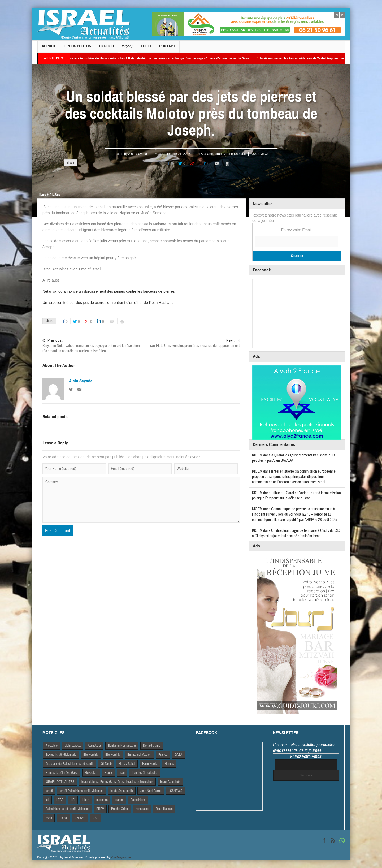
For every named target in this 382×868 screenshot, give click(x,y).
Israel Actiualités (170, 782)
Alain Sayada (138, 154)
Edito (146, 48)
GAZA (178, 755)
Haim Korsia (150, 764)
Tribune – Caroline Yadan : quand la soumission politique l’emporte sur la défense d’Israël (296, 496)
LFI (73, 800)
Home (42, 195)
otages (119, 800)
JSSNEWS (175, 791)
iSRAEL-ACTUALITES (60, 782)
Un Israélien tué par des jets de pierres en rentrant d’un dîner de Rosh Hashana (108, 303)
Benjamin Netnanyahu (122, 746)
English (107, 48)
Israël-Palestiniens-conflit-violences (81, 791)
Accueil (49, 48)
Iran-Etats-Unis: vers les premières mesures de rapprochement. (191, 343)
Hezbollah (91, 773)
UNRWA (80, 818)
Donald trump (152, 746)
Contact (167, 48)
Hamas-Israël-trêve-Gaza (62, 773)
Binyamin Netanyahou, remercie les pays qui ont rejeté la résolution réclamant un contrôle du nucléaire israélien (92, 346)
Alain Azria (94, 746)
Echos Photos (78, 48)
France (163, 755)
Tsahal (63, 818)
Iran (122, 773)
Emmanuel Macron (139, 755)
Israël (218, 154)
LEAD (60, 800)
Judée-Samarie (235, 154)
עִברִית (127, 48)
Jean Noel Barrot (151, 791)
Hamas (169, 764)
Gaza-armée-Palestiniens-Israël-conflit (70, 764)
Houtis (108, 773)
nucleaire (102, 800)
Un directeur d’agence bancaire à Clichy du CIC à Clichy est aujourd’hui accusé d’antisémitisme (296, 533)
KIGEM (257, 455)
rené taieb (142, 809)
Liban (86, 800)
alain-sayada (73, 746)
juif (47, 800)
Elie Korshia (113, 755)
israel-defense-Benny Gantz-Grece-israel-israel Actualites (117, 782)
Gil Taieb (106, 764)
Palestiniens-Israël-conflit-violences (67, 809)
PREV (100, 809)
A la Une (207, 154)
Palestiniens (138, 800)
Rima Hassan (164, 809)
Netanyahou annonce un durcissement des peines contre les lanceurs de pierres (109, 291)
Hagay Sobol (127, 764)
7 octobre (52, 746)
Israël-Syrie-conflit (122, 791)
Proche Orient (120, 809)
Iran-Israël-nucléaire (145, 773)
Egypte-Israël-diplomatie (61, 755)
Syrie (49, 818)
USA (95, 818)
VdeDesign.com (121, 857)
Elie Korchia (91, 755)
